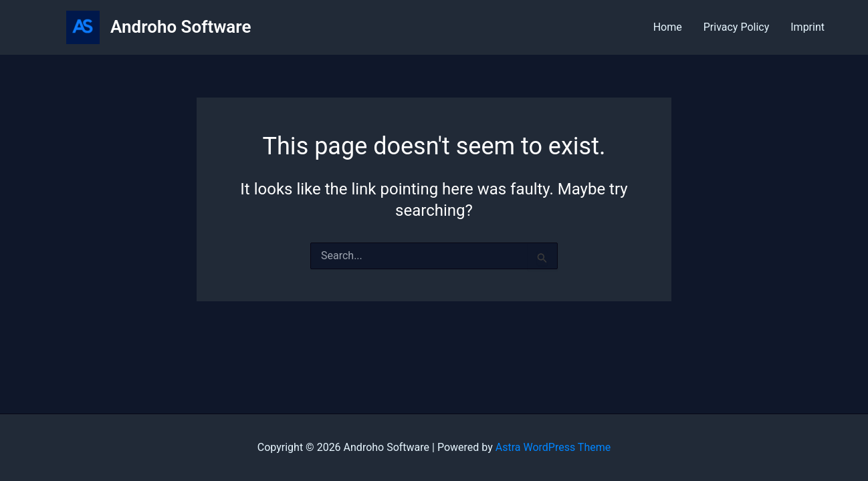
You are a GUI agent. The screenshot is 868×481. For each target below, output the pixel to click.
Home (668, 27)
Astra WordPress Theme (553, 447)
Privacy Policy (737, 27)
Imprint (807, 27)
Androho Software (181, 27)
